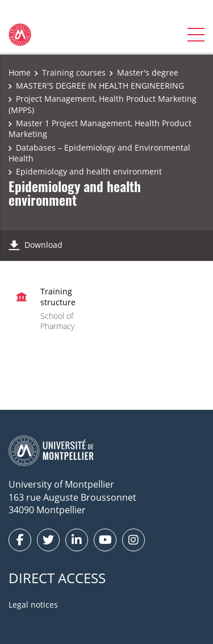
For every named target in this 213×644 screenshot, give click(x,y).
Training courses (74, 72)
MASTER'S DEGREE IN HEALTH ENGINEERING (100, 86)
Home (20, 72)
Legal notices (33, 604)
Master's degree (148, 72)
